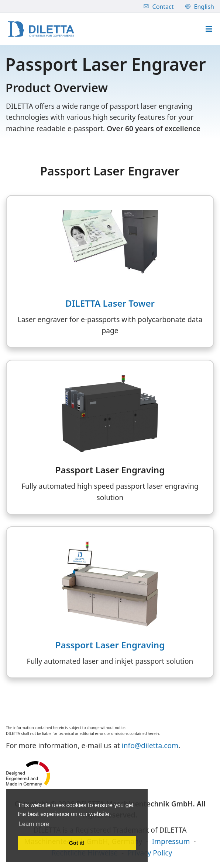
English (200, 7)
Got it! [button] (77, 843)
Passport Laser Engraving (110, 645)
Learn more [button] (34, 824)
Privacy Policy (150, 853)
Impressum (171, 841)
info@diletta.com (150, 745)
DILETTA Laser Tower (110, 303)
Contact (159, 7)
